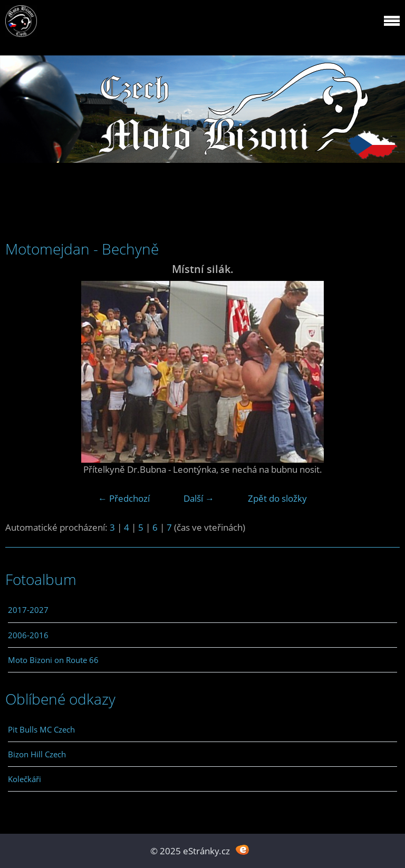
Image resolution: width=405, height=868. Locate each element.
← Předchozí (124, 498)
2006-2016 (28, 635)
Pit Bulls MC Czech (41, 729)
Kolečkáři (25, 779)
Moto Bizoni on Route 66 (53, 660)
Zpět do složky (277, 498)
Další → (199, 498)
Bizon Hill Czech (37, 754)
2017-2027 (28, 610)
